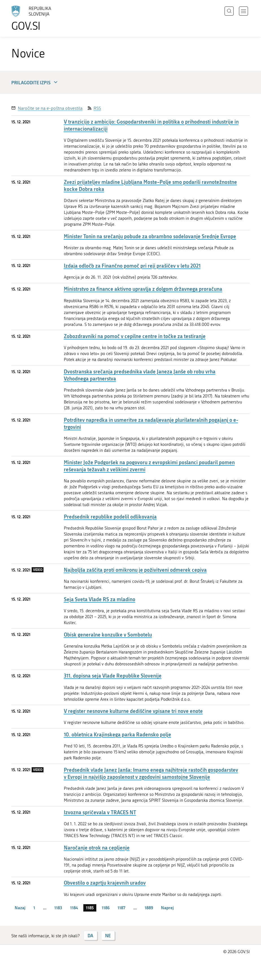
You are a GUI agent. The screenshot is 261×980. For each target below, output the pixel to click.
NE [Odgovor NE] (108, 935)
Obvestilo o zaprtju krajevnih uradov (105, 883)
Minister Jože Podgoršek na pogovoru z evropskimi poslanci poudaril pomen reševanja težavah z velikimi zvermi (149, 466)
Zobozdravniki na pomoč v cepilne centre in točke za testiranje (135, 336)
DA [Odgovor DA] (90, 935)
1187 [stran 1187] (121, 908)
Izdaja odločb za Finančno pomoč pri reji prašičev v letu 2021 (132, 266)
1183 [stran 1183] (58, 908)
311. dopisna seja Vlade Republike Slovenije (113, 676)
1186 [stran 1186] (106, 908)
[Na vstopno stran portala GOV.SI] (40, 18)
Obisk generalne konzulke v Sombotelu (108, 635)
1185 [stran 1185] (90, 908)
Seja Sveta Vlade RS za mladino (100, 599)
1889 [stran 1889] (149, 908)
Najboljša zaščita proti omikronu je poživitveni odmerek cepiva (135, 570)
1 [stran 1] (34, 908)
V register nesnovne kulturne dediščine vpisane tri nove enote (133, 711)
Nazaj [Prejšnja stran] (20, 908)
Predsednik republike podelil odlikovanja (110, 517)
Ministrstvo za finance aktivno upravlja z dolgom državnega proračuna (143, 289)
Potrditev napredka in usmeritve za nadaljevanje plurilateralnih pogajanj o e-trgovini (151, 424)
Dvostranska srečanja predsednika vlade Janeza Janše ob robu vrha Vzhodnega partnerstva (140, 375)
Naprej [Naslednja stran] (167, 908)
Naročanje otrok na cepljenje (97, 848)
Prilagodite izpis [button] (35, 82)
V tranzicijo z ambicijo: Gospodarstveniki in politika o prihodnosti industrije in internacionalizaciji (151, 125)
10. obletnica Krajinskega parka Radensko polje (118, 735)
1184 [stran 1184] (74, 908)
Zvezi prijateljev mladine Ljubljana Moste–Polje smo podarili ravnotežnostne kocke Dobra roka (150, 186)
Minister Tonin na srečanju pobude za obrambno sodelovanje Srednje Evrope (150, 236)
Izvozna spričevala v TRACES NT (100, 812)
